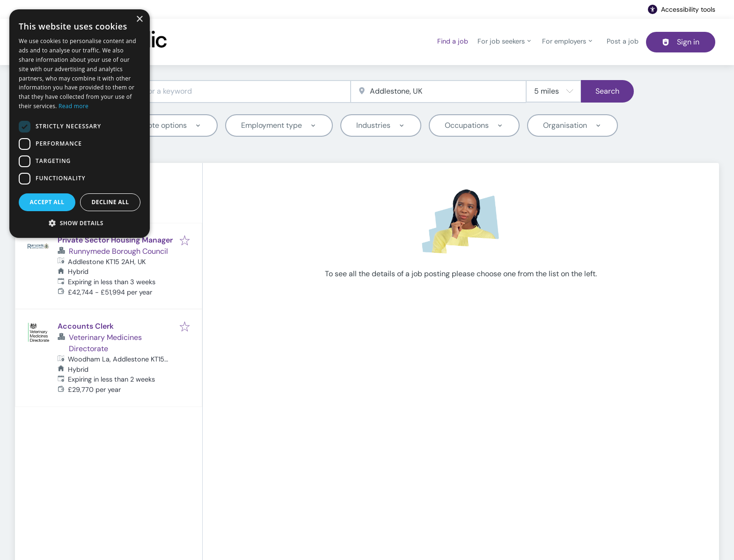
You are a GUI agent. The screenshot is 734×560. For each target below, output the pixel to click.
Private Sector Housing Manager (115, 240)
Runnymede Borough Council (118, 251)
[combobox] (225, 92)
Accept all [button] (47, 202)
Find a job (453, 41)
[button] (80, 223)
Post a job (623, 41)
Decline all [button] (110, 202)
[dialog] (80, 124)
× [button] (139, 19)
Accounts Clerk (86, 326)
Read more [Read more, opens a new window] (73, 106)
